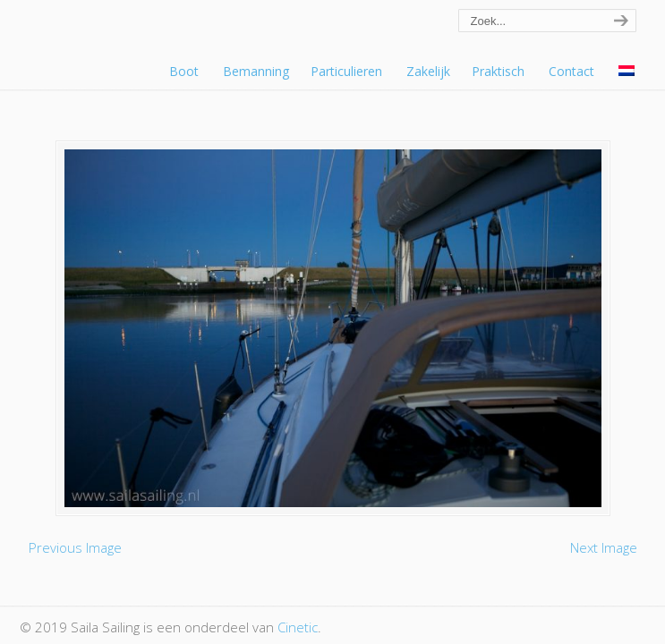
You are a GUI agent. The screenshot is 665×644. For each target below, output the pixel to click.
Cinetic (298, 627)
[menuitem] (628, 72)
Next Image (604, 547)
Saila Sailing (118, 39)
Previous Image (75, 547)
